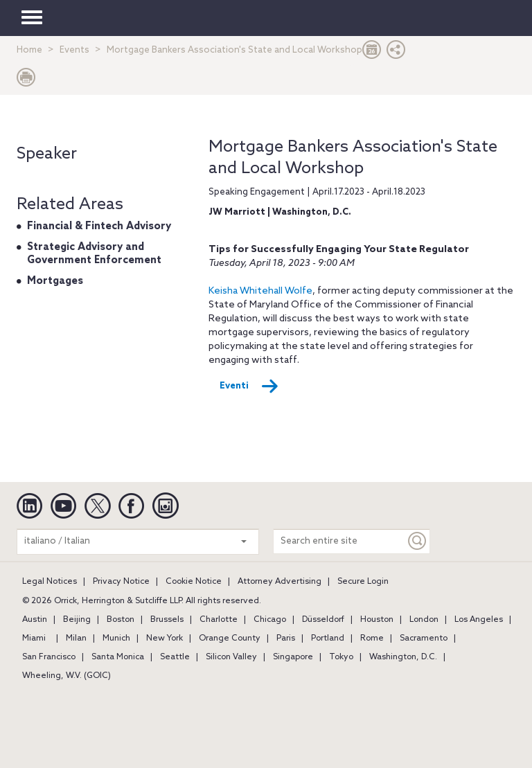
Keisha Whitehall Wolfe (260, 291)
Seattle (175, 657)
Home (29, 50)
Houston (377, 620)
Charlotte (219, 620)
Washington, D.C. (403, 657)
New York (165, 638)
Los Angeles (479, 620)
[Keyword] (418, 541)
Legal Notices (50, 582)
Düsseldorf (323, 620)
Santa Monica (118, 657)
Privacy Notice (121, 582)
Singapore (293, 657)
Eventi (249, 386)
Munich (116, 638)
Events (74, 50)
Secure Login (363, 582)
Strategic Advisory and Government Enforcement (94, 254)
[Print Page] (26, 81)
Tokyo (341, 657)
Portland (328, 638)
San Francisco (49, 657)
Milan (76, 638)
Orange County (230, 638)
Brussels (167, 620)
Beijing (77, 620)
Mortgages (55, 281)
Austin (35, 620)
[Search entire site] (339, 541)
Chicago (270, 620)
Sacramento (424, 638)
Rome (372, 638)
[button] (396, 53)
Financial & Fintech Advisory (99, 226)
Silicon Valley (231, 657)
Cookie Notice (194, 582)
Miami (34, 638)
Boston (121, 620)
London (424, 620)
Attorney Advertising (280, 582)
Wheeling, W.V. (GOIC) (66, 676)
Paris (286, 638)
